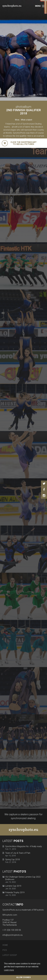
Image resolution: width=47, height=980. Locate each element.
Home (5, 945)
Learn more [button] (9, 970)
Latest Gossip (10, 955)
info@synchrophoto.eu (13, 935)
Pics (5, 950)
